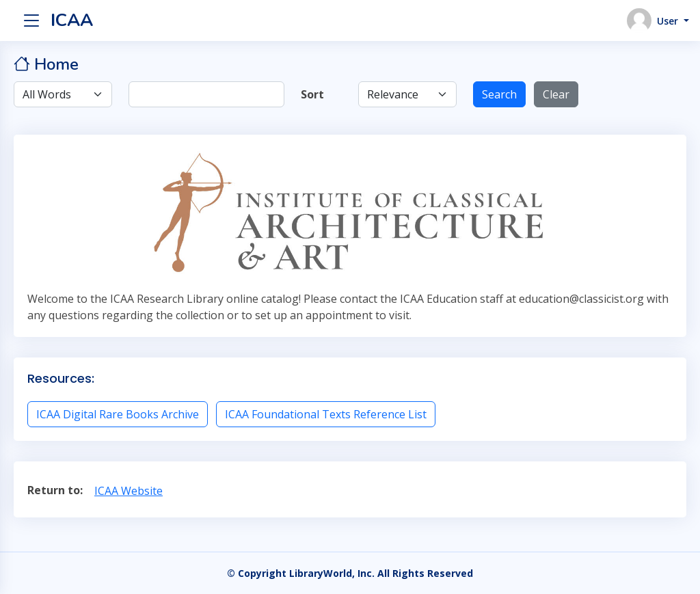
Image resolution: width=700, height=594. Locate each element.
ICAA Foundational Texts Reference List (326, 414)
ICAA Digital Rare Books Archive (118, 414)
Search (499, 94)
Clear (556, 94)
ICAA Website (129, 491)
